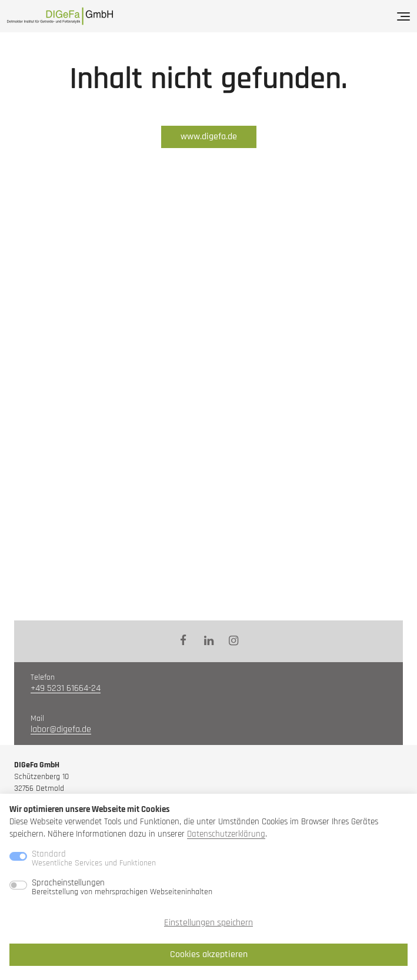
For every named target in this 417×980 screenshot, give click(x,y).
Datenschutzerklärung (226, 834)
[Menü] (403, 16)
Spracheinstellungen (122, 887)
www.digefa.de (209, 137)
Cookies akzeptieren (209, 954)
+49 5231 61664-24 (66, 688)
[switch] (18, 885)
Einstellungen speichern (208, 923)
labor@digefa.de (61, 729)
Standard (94, 859)
